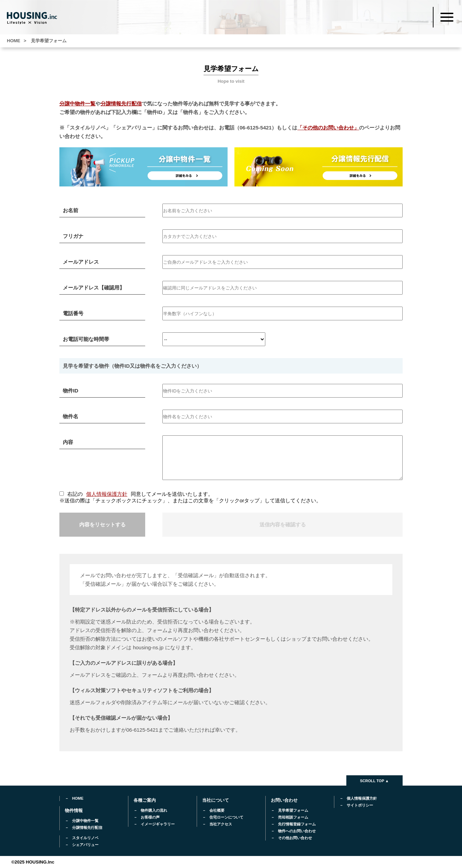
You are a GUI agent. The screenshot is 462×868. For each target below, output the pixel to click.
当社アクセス (221, 824)
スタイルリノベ (85, 838)
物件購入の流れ (154, 810)
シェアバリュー (85, 845)
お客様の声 (150, 817)
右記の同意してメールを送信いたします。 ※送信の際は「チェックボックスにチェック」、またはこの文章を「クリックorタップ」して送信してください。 (190, 497)
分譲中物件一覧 (77, 104)
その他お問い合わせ (295, 838)
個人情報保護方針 (107, 494)
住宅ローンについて (226, 817)
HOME (78, 798)
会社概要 (217, 810)
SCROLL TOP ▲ (374, 781)
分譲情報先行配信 (121, 104)
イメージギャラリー (158, 824)
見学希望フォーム (293, 810)
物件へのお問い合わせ (297, 831)
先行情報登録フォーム (297, 824)
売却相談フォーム (293, 817)
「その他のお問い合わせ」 (328, 128)
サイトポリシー (360, 805)
